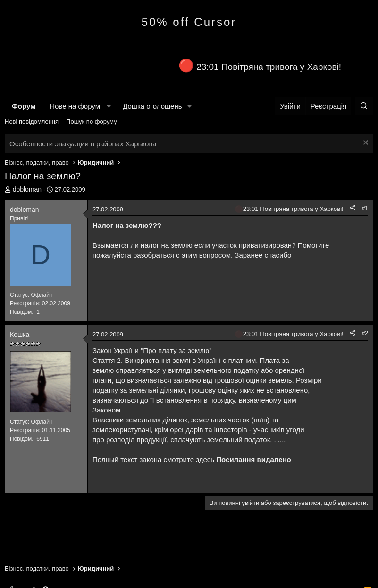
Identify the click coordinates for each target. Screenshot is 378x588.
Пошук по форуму (92, 122)
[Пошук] (364, 106)
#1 (365, 208)
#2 (365, 333)
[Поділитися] (353, 208)
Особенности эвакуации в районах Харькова (83, 144)
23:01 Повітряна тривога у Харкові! (269, 67)
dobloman (27, 189)
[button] (109, 106)
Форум (24, 106)
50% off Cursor (189, 22)
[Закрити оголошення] (365, 144)
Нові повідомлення (32, 122)
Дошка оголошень (152, 106)
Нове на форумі (76, 106)
